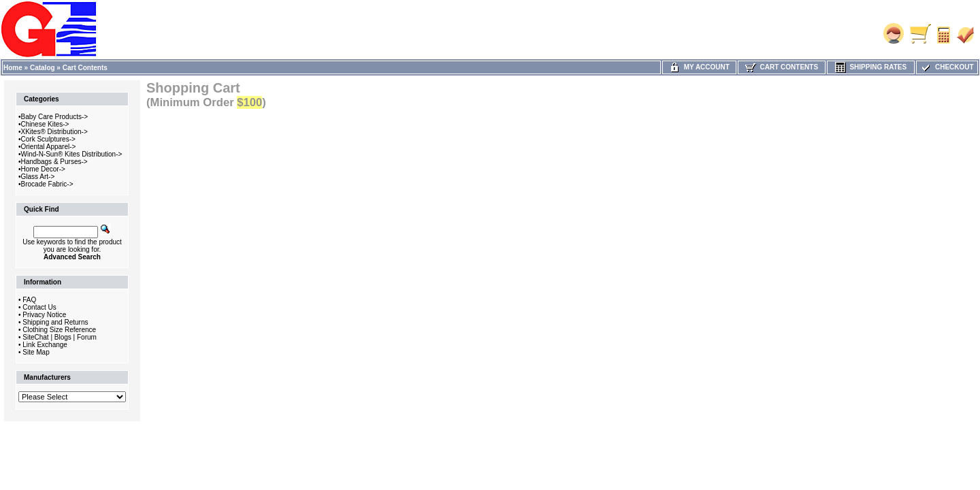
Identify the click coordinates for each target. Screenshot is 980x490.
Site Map (36, 352)
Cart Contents (85, 68)
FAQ (29, 300)
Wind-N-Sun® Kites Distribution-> (72, 154)
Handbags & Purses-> (54, 162)
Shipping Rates (871, 67)
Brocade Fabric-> (47, 184)
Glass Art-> (38, 177)
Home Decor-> (43, 169)
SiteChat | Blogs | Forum (60, 337)
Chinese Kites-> (45, 124)
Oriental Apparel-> (49, 147)
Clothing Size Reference (59, 330)
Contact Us (39, 307)
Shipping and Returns (55, 322)
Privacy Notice (44, 315)
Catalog (43, 68)
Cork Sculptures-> (48, 139)
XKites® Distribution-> (54, 132)
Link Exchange (45, 345)
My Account (699, 67)
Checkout (947, 67)
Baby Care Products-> (55, 117)
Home (13, 68)
